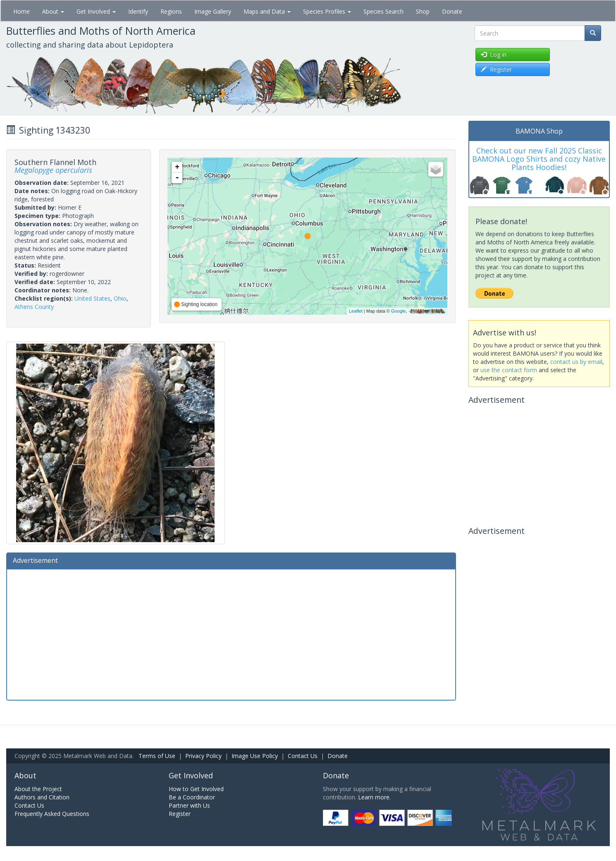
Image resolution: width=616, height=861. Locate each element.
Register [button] (496, 69)
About (53, 11)
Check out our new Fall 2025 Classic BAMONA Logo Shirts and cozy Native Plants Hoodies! (539, 159)
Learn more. (374, 797)
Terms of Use (157, 756)
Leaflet (356, 311)
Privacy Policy (203, 756)
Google (398, 311)
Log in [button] (494, 54)
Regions (171, 11)
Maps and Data (267, 11)
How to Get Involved (196, 789)
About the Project (38, 789)
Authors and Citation (42, 797)
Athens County (34, 307)
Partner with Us (189, 805)
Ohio (120, 298)
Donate (452, 11)
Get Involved (96, 11)
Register (180, 814)
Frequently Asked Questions (52, 814)
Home (21, 11)
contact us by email (576, 362)
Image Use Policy (255, 756)
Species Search (383, 11)
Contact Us (303, 756)
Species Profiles (327, 11)
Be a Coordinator (192, 797)
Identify (138, 11)
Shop (423, 11)
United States (92, 298)
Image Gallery (213, 11)
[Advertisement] (231, 634)
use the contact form (509, 370)
